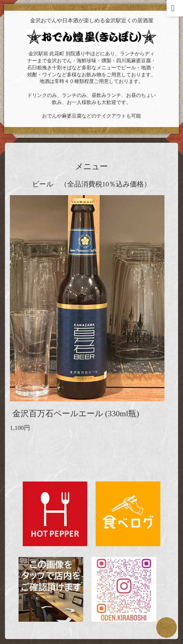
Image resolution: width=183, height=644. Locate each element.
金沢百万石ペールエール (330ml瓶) (76, 414)
